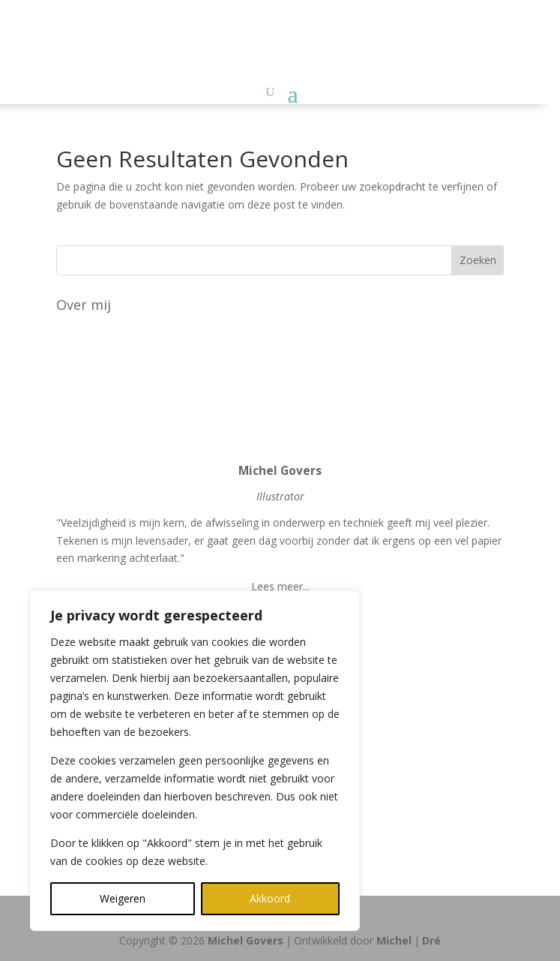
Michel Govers (246, 940)
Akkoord (270, 898)
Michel (394, 940)
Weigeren (123, 898)
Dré (431, 940)
